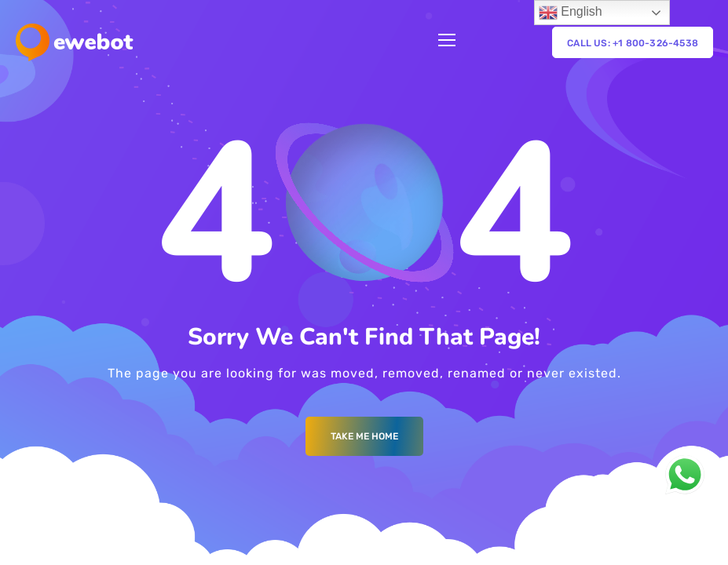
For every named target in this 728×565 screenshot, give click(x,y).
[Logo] (74, 42)
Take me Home (364, 436)
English (571, 13)
